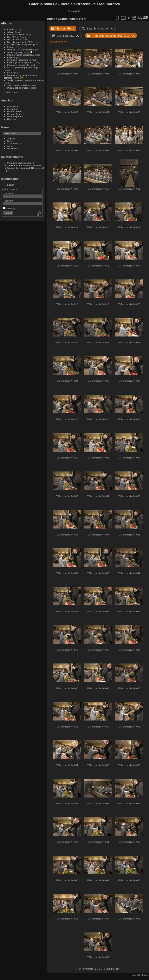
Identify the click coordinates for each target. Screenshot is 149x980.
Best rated (12, 109)
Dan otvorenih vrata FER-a (21, 42)
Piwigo (145, 975)
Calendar (12, 119)
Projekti (11, 57)
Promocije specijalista (18, 65)
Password (8, 201)
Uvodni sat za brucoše (18, 88)
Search (11, 141)
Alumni (11, 29)
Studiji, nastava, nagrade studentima (26, 80)
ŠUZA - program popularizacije (23, 67)
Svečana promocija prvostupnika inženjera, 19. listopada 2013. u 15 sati (25, 167)
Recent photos (15, 111)
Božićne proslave (16, 34)
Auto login (10, 208)
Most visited (13, 106)
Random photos (15, 116)
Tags (10, 138)
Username (8, 193)
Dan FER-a (13, 37)
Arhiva (10, 32)
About (10, 146)
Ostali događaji (15, 52)
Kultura (11, 47)
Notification (13, 148)
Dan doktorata (14, 39)
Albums (6, 23)
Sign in (11, 185)
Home (51, 19)
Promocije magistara (18, 60)
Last (117, 969)
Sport (10, 72)
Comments (13, 143)
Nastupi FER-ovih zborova (20, 50)
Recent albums (15, 114)
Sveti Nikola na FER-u (18, 85)
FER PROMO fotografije (19, 45)
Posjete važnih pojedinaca (20, 55)
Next (110, 969)
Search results (68, 19)
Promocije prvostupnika (19, 62)
